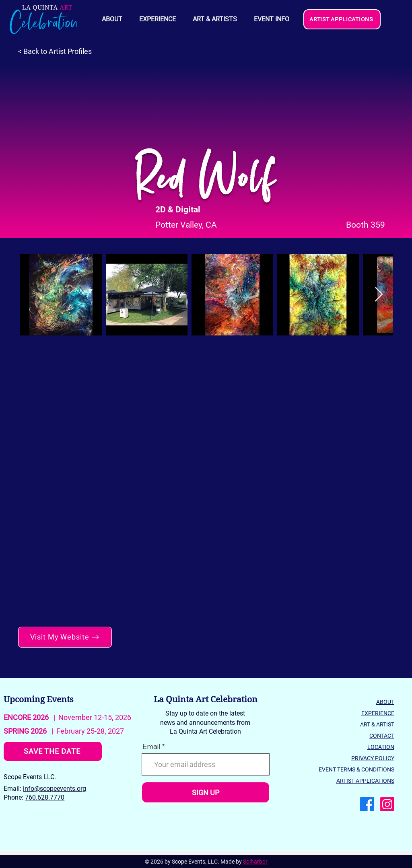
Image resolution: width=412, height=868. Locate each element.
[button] (271, 19)
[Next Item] (379, 295)
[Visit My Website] (65, 637)
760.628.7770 (45, 797)
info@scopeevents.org (55, 789)
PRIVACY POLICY (373, 758)
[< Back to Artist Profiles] (59, 51)
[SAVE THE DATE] (53, 751)
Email (151, 747)
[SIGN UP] (206, 792)
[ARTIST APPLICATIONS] (342, 19)
